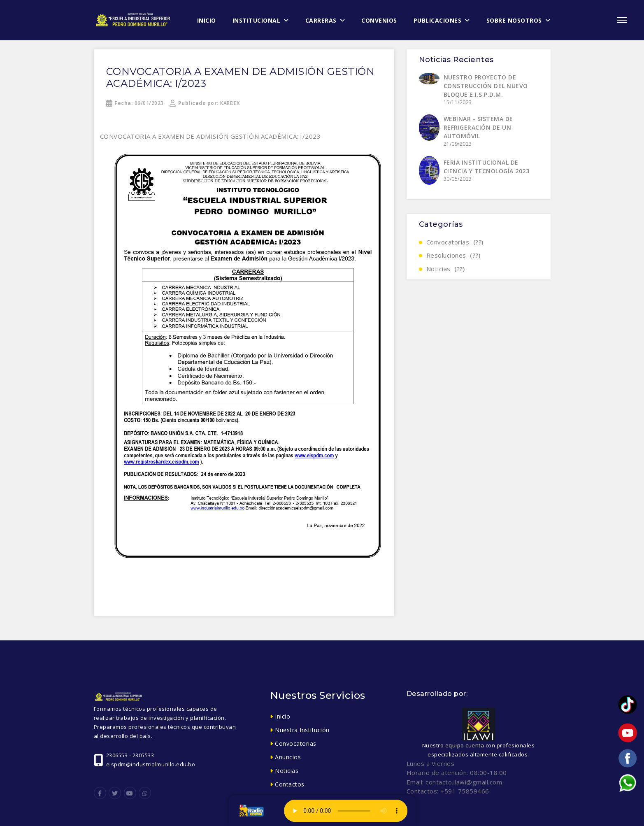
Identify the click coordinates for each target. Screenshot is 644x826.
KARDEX (205, 103)
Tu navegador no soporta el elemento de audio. (346, 811)
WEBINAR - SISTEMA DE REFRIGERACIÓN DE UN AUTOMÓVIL (478, 127)
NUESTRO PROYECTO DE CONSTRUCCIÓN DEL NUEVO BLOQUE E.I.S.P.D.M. (486, 86)
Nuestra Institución (302, 730)
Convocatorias (455, 242)
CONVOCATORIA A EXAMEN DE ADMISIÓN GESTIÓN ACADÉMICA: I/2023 (241, 77)
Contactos (290, 784)
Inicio (282, 716)
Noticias (446, 269)
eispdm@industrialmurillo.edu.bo (151, 764)
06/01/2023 (135, 103)
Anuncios (288, 757)
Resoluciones (453, 255)
